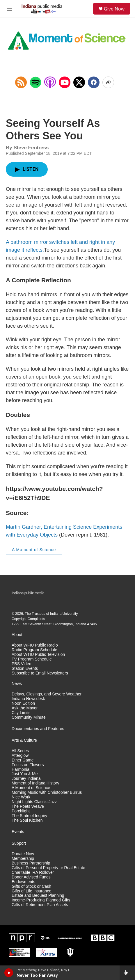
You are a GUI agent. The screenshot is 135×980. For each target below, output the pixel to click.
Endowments (23, 882)
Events (18, 832)
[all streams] (127, 973)
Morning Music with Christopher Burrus (47, 792)
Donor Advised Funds (31, 877)
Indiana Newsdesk (28, 699)
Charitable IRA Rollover (33, 872)
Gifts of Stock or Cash (31, 886)
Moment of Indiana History (35, 783)
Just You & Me (25, 774)
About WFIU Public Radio (35, 645)
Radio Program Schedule (34, 650)
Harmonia (21, 769)
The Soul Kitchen (27, 820)
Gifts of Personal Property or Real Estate (48, 868)
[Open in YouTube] (65, 82)
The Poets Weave (28, 806)
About (17, 635)
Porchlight (21, 811)
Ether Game (23, 760)
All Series (20, 751)
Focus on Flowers (28, 765)
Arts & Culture (24, 740)
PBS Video (21, 664)
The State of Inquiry (29, 816)
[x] (79, 82)
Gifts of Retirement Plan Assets (40, 905)
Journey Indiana (26, 779)
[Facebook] (94, 82)
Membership (23, 859)
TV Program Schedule (32, 659)
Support (19, 843)
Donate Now (23, 854)
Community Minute (29, 717)
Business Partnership (31, 863)
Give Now (114, 9)
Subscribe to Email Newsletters (40, 673)
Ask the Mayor (25, 708)
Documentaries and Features (38, 729)
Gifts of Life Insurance (31, 891)
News (17, 684)
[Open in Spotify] (35, 82)
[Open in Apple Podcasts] (50, 82)
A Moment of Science (34, 550)
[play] (9, 973)
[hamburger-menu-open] (9, 9)
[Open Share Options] (108, 82)
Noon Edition (23, 703)
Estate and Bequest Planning (38, 895)
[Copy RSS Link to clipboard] (21, 82)
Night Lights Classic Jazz (34, 802)
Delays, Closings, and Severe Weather (47, 694)
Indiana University (64, 614)
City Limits (21, 713)
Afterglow (20, 756)
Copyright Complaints (28, 619)
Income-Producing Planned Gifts (41, 900)
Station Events (25, 669)
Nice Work (21, 797)
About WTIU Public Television (38, 655)
